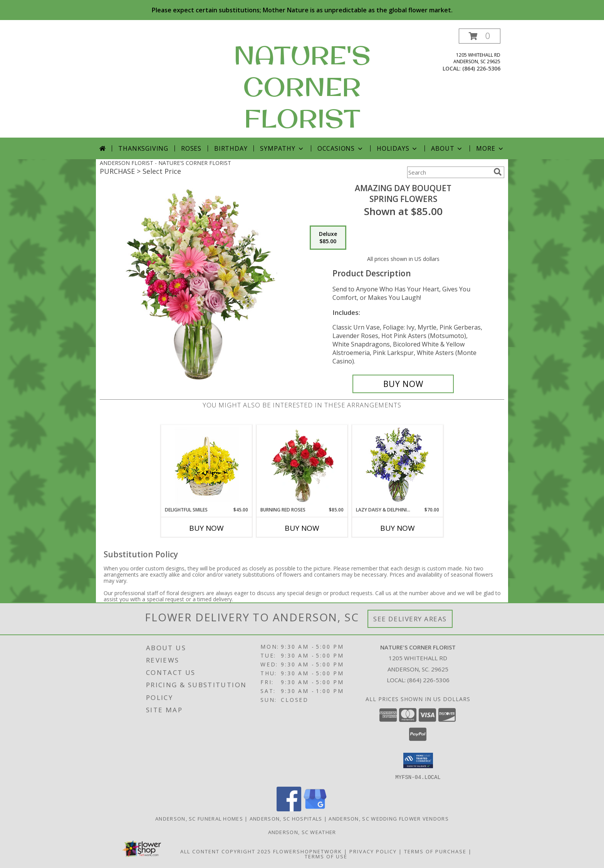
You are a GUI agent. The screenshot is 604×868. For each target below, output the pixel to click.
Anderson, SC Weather (302, 832)
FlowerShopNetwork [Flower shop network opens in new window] (308, 851)
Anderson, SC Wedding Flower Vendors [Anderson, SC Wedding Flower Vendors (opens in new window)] (389, 818)
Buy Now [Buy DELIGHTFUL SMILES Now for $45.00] (206, 528)
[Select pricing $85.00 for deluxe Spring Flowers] (328, 238)
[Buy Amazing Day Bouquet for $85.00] (403, 384)
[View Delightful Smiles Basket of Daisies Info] (207, 466)
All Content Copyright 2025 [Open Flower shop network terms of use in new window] (226, 851)
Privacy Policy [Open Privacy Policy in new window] (373, 851)
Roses (191, 148)
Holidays (398, 148)
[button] (480, 36)
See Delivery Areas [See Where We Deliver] (410, 619)
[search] (498, 172)
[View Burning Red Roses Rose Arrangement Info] (302, 466)
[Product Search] (449, 172)
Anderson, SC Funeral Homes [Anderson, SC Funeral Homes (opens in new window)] (199, 818)
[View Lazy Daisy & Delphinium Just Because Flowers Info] (398, 466)
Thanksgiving (143, 148)
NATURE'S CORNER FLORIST (302, 87)
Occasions (341, 148)
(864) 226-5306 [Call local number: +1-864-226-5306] (481, 68)
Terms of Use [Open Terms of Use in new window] (326, 856)
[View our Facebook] (289, 809)
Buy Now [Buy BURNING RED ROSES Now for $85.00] (302, 528)
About (447, 148)
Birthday (231, 148)
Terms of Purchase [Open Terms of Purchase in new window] (435, 851)
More (490, 148)
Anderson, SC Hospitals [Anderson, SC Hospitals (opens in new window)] (286, 818)
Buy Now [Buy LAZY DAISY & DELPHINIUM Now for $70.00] (398, 528)
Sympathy (282, 148)
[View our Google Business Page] (315, 809)
